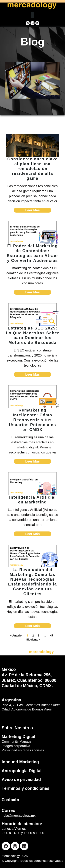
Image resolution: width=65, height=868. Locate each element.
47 (52, 636)
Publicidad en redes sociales (23, 750)
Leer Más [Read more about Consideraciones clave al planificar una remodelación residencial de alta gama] (33, 210)
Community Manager (17, 742)
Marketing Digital (18, 736)
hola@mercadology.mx (19, 815)
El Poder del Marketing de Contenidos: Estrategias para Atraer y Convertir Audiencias (32, 253)
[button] (32, 15)
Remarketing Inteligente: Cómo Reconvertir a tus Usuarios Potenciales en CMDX (33, 420)
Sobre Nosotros (17, 728)
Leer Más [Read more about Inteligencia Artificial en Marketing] (33, 534)
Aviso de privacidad (21, 779)
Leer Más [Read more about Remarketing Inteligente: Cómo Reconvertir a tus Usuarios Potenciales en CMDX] (33, 461)
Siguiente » (33, 640)
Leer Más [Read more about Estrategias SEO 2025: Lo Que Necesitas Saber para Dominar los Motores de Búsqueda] (33, 374)
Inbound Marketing (20, 762)
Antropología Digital (22, 771)
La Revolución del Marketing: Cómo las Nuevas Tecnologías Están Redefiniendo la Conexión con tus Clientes (33, 582)
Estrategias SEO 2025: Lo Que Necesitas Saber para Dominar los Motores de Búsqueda (33, 335)
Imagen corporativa (16, 746)
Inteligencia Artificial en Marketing (32, 500)
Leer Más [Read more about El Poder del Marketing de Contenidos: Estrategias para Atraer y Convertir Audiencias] (33, 292)
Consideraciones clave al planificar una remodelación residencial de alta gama (32, 169)
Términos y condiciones (25, 788)
